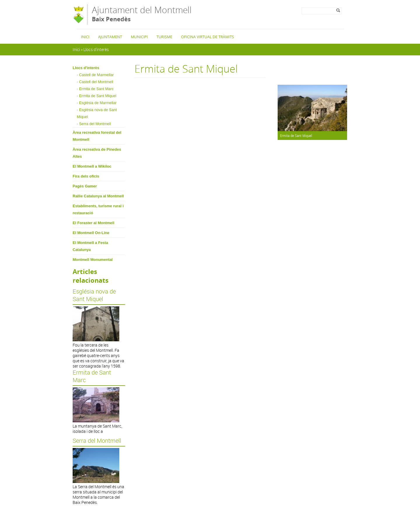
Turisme (164, 37)
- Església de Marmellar (97, 103)
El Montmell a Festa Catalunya (90, 246)
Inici (85, 37)
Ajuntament (110, 37)
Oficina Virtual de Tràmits (208, 37)
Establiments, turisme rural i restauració (98, 209)
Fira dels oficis (86, 176)
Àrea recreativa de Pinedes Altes (97, 153)
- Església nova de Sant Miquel (97, 113)
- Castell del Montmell (95, 82)
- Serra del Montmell (94, 124)
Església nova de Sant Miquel (94, 295)
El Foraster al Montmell (93, 223)
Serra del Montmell (97, 441)
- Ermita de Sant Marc (95, 89)
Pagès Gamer (85, 186)
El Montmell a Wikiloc (92, 166)
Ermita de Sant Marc (92, 376)
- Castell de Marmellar (95, 75)
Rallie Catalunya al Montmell (98, 196)
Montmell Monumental (93, 260)
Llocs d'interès (96, 49)
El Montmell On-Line (91, 233)
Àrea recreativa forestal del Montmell (97, 136)
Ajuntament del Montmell (142, 14)
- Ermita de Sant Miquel (97, 96)
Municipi (139, 37)
